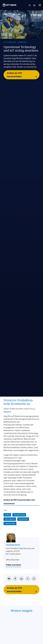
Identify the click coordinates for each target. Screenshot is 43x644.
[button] (31, 5)
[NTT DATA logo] (9, 5)
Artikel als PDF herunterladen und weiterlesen (19, 502)
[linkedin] (21, 579)
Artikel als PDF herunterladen (23, 75)
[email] (9, 579)
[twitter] (28, 579)
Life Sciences (10, 519)
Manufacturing (19, 515)
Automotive (23, 519)
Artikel (7, 515)
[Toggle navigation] (40, 5)
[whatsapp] (34, 579)
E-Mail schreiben (13, 565)
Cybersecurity (10, 523)
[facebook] (15, 579)
